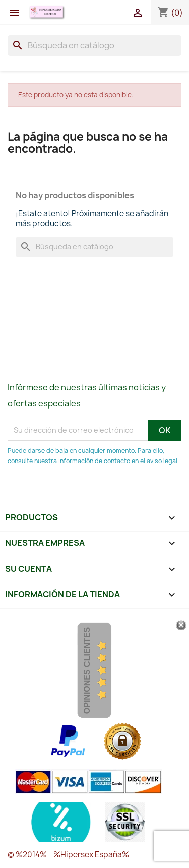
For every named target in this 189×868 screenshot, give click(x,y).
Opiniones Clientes (87, 671)
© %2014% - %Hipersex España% (68, 855)
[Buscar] (94, 45)
